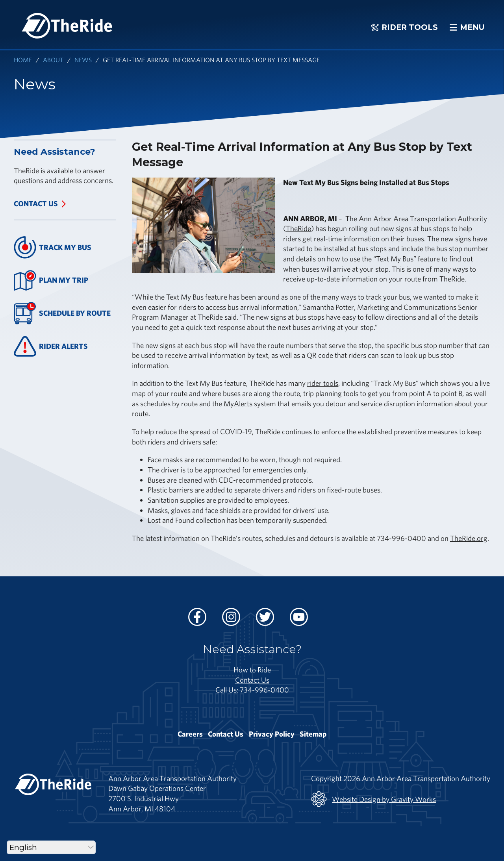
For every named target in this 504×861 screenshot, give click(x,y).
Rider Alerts (51, 346)
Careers (190, 734)
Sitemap (313, 734)
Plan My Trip (51, 281)
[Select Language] (51, 847)
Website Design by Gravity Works (373, 799)
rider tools (323, 383)
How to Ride (252, 670)
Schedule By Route (62, 313)
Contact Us (36, 204)
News (83, 60)
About (53, 60)
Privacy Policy (272, 734)
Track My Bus (53, 247)
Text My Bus (395, 259)
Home (23, 60)
